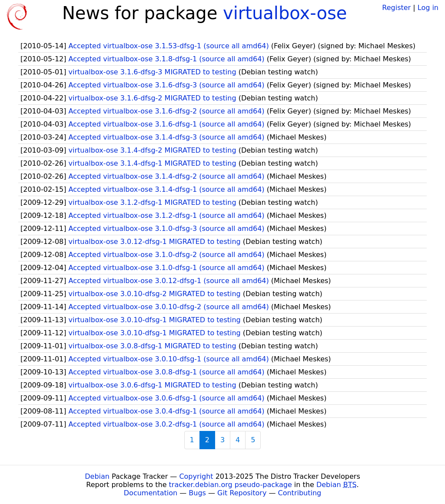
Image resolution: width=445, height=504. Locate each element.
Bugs (197, 493)
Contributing (300, 493)
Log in (428, 8)
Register (396, 8)
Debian (97, 476)
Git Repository (242, 493)
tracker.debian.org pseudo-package (231, 485)
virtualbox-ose (285, 13)
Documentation (151, 493)
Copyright (196, 476)
